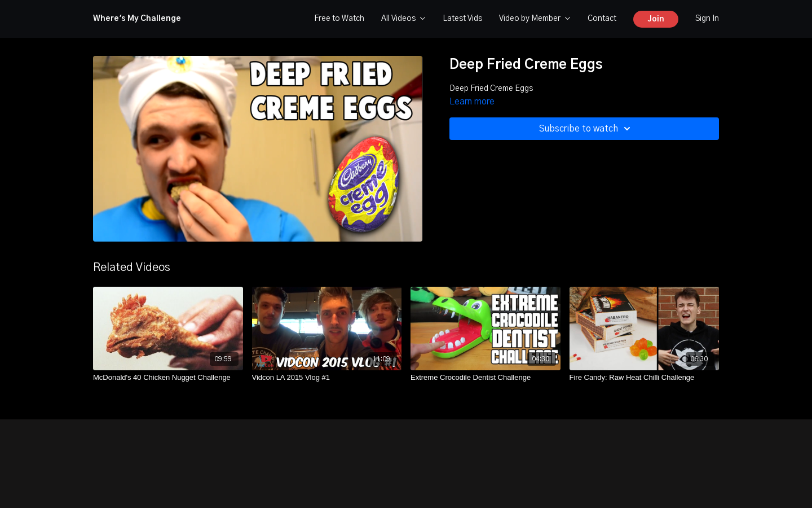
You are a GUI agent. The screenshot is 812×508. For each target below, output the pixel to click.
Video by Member (535, 19)
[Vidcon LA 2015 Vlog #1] (327, 378)
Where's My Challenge (137, 19)
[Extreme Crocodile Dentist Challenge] (486, 378)
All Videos (403, 19)
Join (656, 19)
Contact (602, 19)
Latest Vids (462, 19)
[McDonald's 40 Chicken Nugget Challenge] (168, 378)
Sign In (707, 19)
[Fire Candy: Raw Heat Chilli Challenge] (645, 378)
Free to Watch (339, 19)
